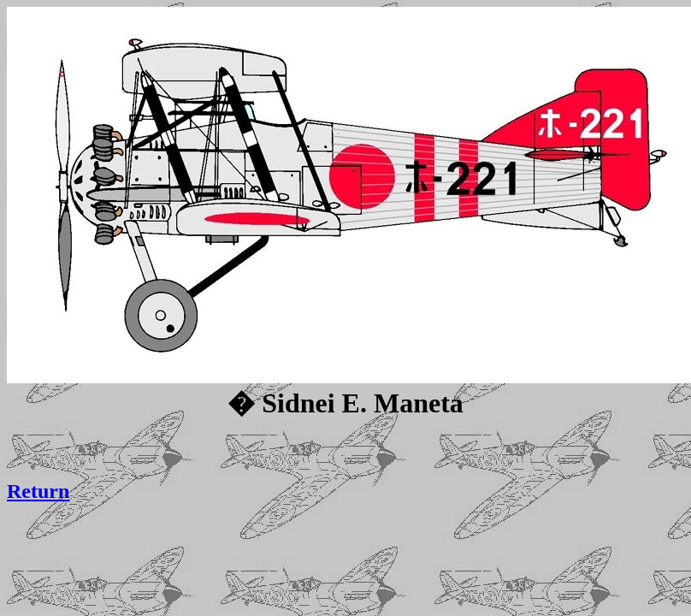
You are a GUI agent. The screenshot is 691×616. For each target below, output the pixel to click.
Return (38, 491)
